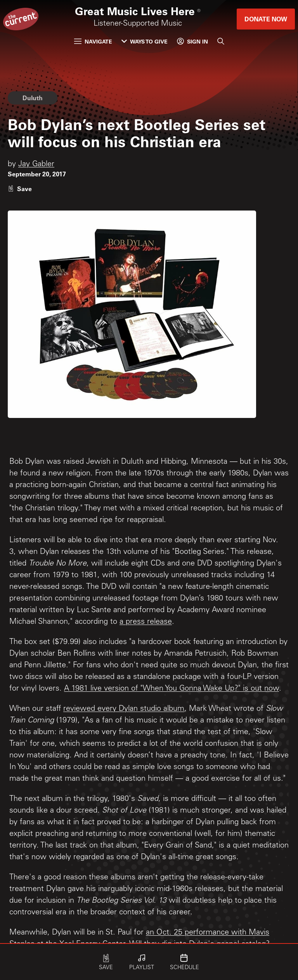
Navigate (93, 41)
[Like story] (20, 189)
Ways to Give (145, 41)
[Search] (221, 41)
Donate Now (266, 19)
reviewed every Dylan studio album (124, 709)
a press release (146, 622)
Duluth (33, 98)
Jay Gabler (36, 165)
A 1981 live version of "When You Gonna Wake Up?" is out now (172, 689)
